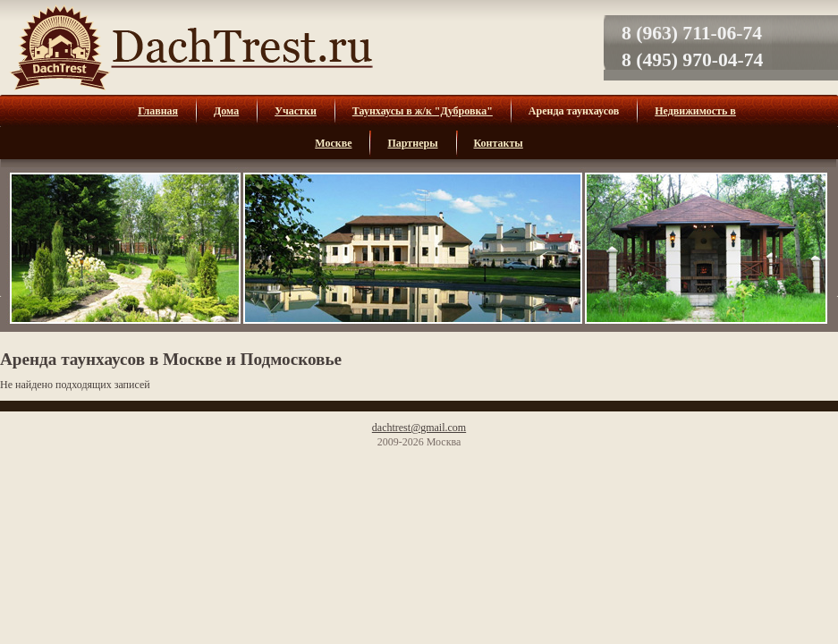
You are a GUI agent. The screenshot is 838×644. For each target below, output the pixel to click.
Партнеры (412, 143)
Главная (158, 111)
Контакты (499, 143)
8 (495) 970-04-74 (692, 60)
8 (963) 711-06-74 (692, 33)
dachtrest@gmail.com (419, 428)
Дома (226, 111)
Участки (296, 111)
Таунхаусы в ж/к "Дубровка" (423, 111)
